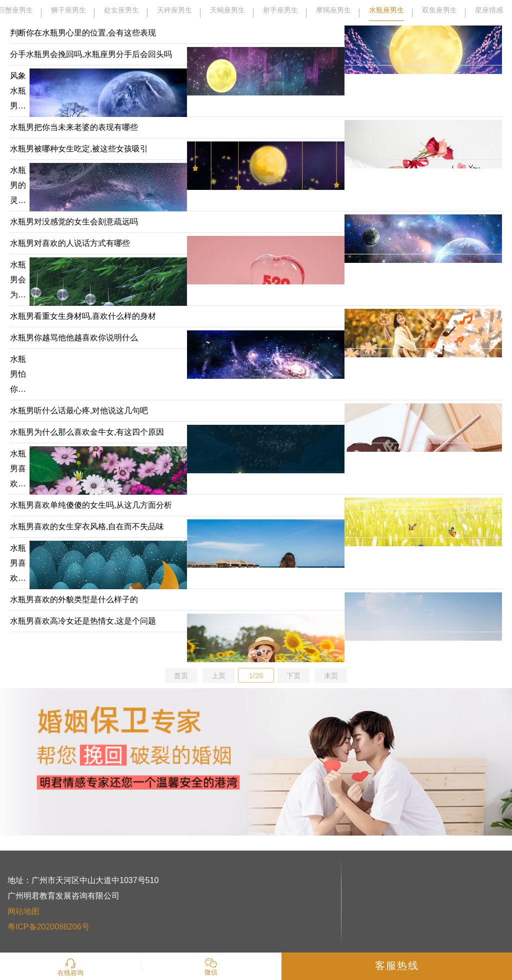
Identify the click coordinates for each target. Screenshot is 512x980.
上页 (218, 676)
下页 (293, 676)
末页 (331, 676)
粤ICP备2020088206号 (48, 927)
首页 (181, 676)
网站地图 (23, 911)
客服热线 (397, 966)
